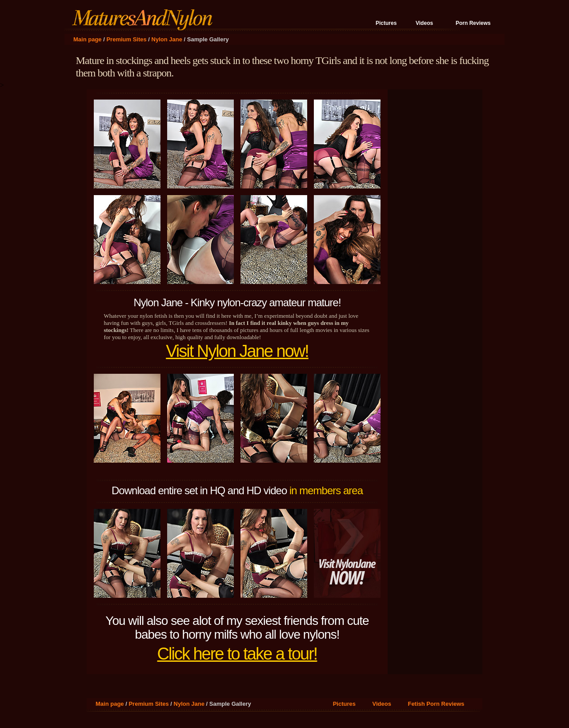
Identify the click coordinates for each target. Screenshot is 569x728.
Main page (88, 39)
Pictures (386, 23)
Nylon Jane (167, 39)
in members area (326, 490)
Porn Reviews (473, 23)
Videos (424, 23)
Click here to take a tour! (237, 654)
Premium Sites (126, 39)
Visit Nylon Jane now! (237, 351)
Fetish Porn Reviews (436, 704)
